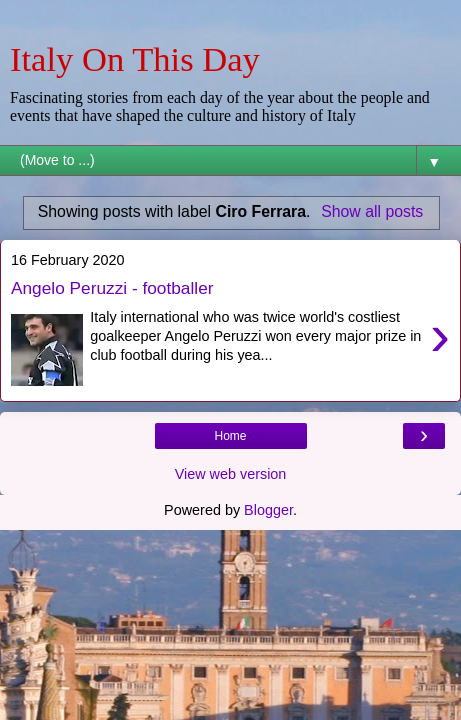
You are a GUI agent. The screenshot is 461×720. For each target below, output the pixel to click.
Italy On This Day (135, 59)
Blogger (268, 510)
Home (230, 436)
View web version (231, 474)
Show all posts (372, 211)
